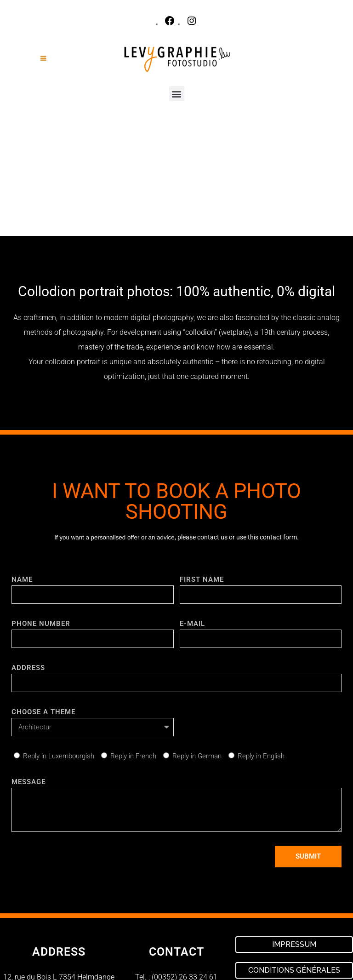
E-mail (192, 511)
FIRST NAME (202, 467)
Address (28, 556)
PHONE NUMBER (41, 511)
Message (28, 670)
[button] (177, 94)
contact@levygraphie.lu (186, 877)
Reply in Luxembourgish (59, 644)
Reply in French (133, 644)
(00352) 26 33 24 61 (185, 865)
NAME (22, 467)
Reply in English (261, 644)
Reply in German (197, 644)
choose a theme (43, 600)
